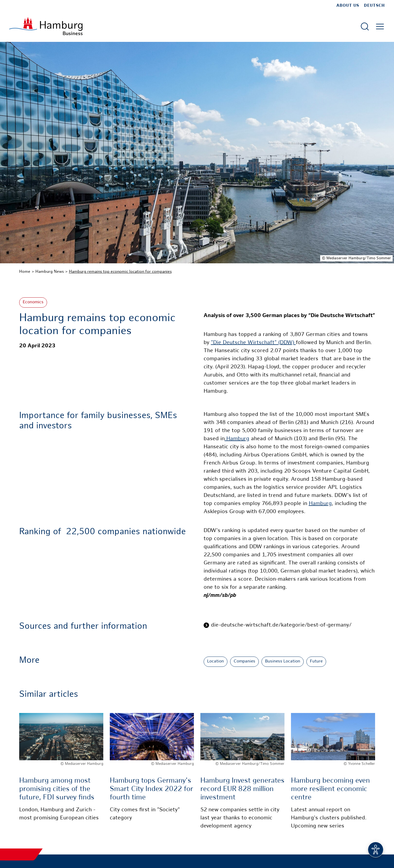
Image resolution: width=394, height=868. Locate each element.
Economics (33, 302)
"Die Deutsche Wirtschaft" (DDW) (253, 343)
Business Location (283, 662)
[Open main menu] (380, 26)
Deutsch (374, 6)
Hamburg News (50, 272)
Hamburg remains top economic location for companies (120, 272)
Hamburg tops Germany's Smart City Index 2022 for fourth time (151, 789)
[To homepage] (46, 26)
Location (216, 662)
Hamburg (237, 439)
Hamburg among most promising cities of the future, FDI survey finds (57, 789)
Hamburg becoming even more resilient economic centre (330, 789)
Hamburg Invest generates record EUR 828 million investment (242, 789)
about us (348, 6)
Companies (244, 662)
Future (316, 662)
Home (25, 272)
